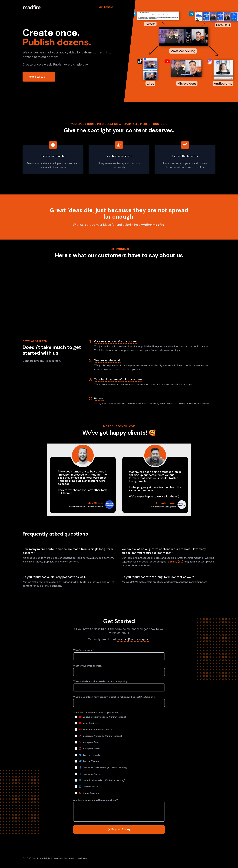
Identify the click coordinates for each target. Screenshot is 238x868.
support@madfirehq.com (134, 639)
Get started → (39, 77)
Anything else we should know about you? (96, 800)
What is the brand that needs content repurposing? (101, 681)
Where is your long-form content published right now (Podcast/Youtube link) (114, 697)
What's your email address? (88, 666)
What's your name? (84, 650)
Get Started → (108, 7)
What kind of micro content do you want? (96, 712)
